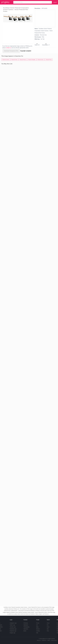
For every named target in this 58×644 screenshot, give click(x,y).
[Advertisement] (16, 33)
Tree (48, 631)
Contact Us (44, 640)
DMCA (49, 640)
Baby (37, 627)
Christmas (26, 623)
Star (48, 629)
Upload (55, 2)
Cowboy (38, 631)
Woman (38, 629)
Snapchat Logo (13, 631)
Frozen (38, 623)
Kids (37, 633)
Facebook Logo (13, 629)
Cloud (48, 623)
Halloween (26, 625)
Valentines (26, 629)
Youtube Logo (13, 627)
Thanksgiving (26, 627)
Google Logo (12, 633)
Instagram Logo (13, 623)
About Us (39, 640)
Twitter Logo (12, 625)
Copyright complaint (26, 51)
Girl (37, 625)
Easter (25, 631)
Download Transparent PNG (11, 51)
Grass (48, 627)
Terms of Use (54, 640)
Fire (48, 625)
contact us (9, 48)
